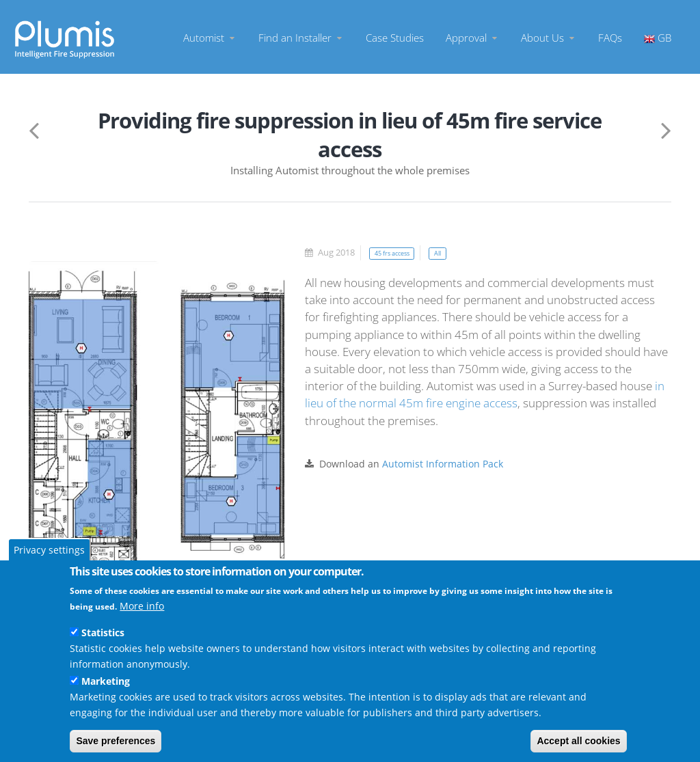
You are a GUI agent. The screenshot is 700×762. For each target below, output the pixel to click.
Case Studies (395, 37)
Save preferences (116, 741)
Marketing (106, 681)
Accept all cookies (578, 741)
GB (658, 37)
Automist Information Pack (443, 464)
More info (142, 606)
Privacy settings (49, 550)
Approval (472, 37)
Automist (210, 37)
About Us (549, 37)
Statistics (103, 632)
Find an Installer (301, 37)
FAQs (610, 37)
